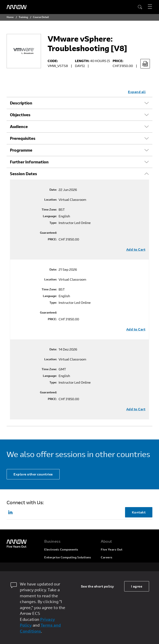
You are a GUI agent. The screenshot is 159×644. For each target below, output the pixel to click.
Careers (107, 557)
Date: (53, 190)
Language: (50, 216)
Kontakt (139, 512)
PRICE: (52, 239)
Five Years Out (112, 549)
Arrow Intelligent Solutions (64, 565)
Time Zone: (49, 209)
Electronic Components (61, 549)
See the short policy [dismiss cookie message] (98, 586)
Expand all (137, 92)
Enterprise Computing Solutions (68, 557)
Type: (53, 223)
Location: (51, 200)
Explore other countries (33, 474)
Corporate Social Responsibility (124, 565)
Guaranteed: (48, 233)
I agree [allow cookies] (137, 586)
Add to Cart (136, 249)
